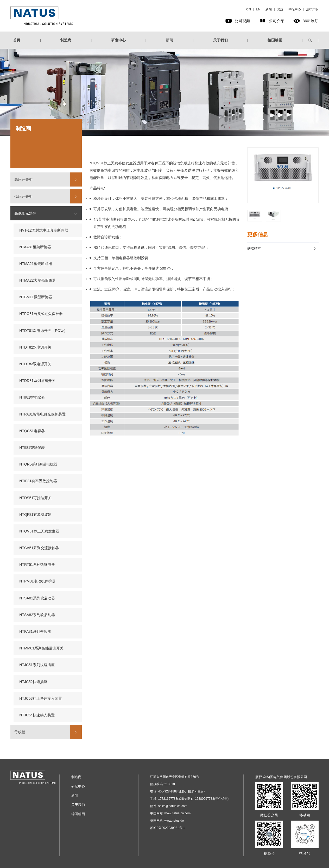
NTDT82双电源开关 (35, 347)
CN (248, 9)
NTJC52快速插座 (33, 682)
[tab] (283, 249)
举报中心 (295, 9)
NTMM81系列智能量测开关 (41, 648)
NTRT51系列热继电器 (37, 565)
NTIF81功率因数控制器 (38, 481)
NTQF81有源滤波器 (35, 514)
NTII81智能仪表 (32, 397)
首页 (17, 40)
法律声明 (312, 9)
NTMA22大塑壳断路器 (37, 280)
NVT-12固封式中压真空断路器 (44, 230)
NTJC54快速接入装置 (37, 715)
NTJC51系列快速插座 (37, 665)
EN (258, 9)
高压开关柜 (23, 179)
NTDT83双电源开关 (35, 364)
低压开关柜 (23, 196)
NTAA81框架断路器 (35, 247)
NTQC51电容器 (32, 431)
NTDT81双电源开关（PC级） (43, 331)
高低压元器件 (25, 213)
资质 (280, 9)
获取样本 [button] (282, 248)
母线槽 (20, 732)
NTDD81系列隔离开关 (37, 381)
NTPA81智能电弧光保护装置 (42, 414)
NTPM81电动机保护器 (37, 581)
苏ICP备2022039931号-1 (167, 828)
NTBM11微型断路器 (36, 297)
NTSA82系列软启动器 (37, 615)
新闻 (269, 9)
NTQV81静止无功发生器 (39, 531)
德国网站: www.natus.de (167, 821)
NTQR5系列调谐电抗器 (38, 464)
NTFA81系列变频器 (35, 631)
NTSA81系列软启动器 (37, 598)
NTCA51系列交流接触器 (39, 548)
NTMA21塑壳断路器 (36, 264)
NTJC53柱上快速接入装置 (40, 698)
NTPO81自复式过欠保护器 (41, 314)
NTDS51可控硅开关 (35, 498)
